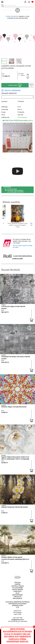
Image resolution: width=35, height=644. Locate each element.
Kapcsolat (18, 597)
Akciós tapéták (18, 590)
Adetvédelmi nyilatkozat (17, 604)
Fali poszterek (18, 588)
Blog (17, 593)
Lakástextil (18, 591)
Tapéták (18, 584)
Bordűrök (14, 16)
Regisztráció (17, 598)
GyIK (17, 607)
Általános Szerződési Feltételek (18, 602)
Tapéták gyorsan (18, 586)
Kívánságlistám (17, 605)
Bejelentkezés (17, 595)
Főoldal (8, 16)
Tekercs (23, 75)
